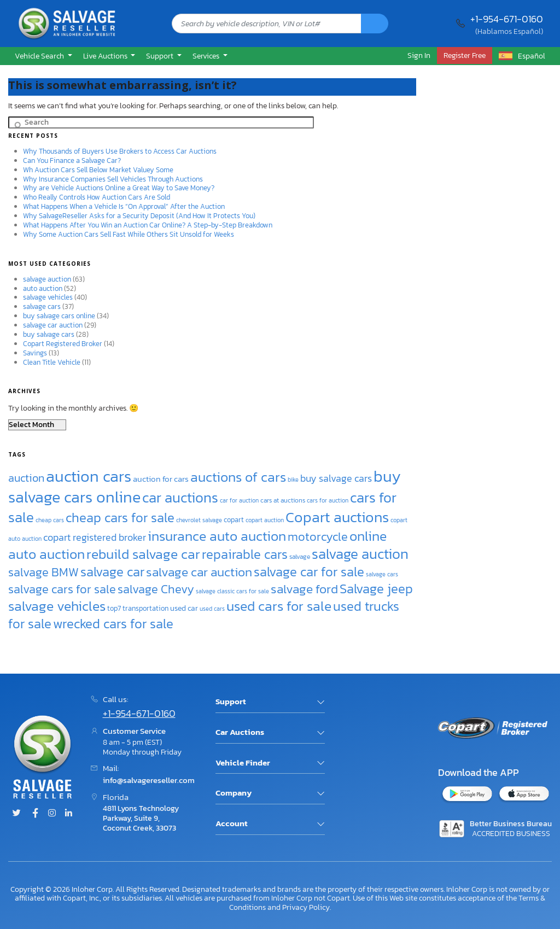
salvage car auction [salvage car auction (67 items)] (199, 572)
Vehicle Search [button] (40, 56)
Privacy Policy (306, 907)
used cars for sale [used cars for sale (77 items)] (279, 606)
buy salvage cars (49, 334)
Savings (35, 353)
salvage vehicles (48, 297)
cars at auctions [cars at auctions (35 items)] (283, 500)
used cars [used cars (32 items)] (212, 609)
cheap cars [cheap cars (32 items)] (50, 520)
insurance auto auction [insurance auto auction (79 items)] (217, 536)
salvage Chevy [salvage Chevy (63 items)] (156, 589)
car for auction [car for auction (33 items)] (239, 500)
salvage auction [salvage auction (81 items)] (360, 554)
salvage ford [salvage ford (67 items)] (304, 589)
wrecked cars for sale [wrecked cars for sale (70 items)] (113, 624)
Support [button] (161, 56)
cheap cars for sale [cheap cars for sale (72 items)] (120, 518)
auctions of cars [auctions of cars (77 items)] (238, 477)
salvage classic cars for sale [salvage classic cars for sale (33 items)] (232, 591)
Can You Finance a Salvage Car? (72, 160)
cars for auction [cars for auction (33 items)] (328, 500)
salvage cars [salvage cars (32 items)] (382, 574)
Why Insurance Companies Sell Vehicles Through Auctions (113, 179)
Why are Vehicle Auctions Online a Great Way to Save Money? (119, 188)
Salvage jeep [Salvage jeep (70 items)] (376, 589)
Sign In (419, 55)
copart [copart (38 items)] (234, 519)
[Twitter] (16, 814)
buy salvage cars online (59, 316)
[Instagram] (52, 814)
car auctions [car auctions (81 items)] (180, 498)
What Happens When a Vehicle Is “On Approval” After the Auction (124, 206)
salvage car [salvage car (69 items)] (112, 572)
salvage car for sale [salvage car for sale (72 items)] (309, 572)
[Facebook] (35, 814)
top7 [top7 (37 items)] (114, 608)
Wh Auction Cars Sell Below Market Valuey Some (98, 170)
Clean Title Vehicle (52, 362)
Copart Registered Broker (63, 344)
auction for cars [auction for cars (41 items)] (161, 479)
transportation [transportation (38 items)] (145, 608)
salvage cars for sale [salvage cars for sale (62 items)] (62, 589)
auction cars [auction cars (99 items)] (89, 476)
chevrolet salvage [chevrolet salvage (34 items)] (199, 520)
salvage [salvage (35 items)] (300, 557)
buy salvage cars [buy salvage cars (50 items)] (336, 478)
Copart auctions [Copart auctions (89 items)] (337, 517)
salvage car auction (53, 325)
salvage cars (42, 306)
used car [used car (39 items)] (184, 608)
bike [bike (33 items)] (293, 480)
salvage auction (47, 279)
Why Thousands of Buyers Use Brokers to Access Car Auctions (120, 151)
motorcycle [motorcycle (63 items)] (318, 537)
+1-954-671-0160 (507, 19)
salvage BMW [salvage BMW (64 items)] (43, 572)
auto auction (43, 288)
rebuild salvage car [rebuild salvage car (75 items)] (143, 554)
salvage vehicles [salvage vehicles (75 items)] (57, 606)
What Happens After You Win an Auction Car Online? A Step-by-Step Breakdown (148, 225)
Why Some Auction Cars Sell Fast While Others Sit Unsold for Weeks (129, 234)
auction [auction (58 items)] (26, 478)
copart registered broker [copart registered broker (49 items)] (95, 537)
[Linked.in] (68, 814)
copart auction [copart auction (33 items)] (265, 520)
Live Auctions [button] (106, 56)
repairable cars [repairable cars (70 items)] (245, 554)
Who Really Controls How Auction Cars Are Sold (97, 197)
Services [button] (207, 56)
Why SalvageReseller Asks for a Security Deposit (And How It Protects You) (139, 216)
